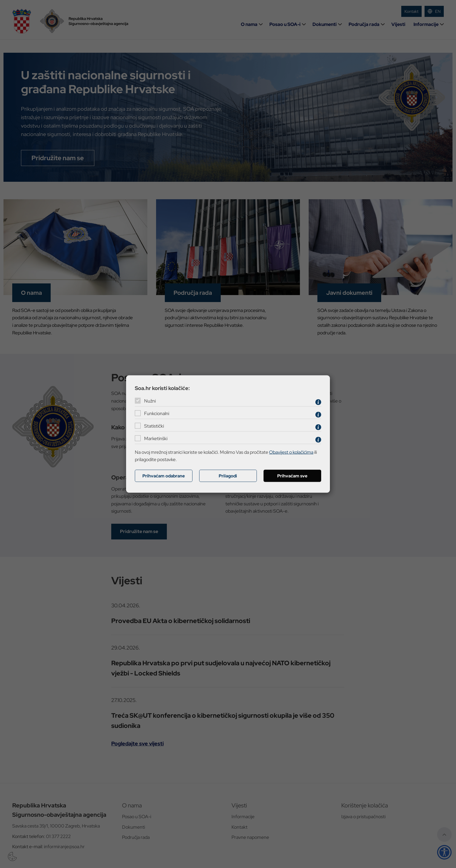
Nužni (150, 401)
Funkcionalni (157, 413)
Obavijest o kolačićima (291, 452)
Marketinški (156, 439)
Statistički (154, 426)
